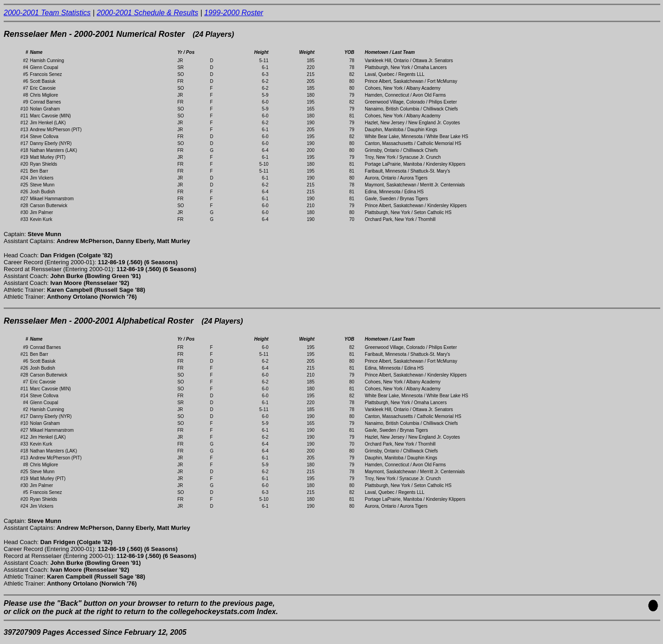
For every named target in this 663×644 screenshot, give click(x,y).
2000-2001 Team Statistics (47, 13)
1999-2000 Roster (234, 13)
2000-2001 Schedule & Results (148, 13)
